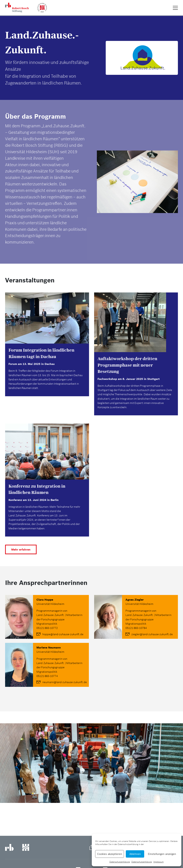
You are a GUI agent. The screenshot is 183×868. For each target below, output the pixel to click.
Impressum (158, 862)
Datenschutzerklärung (120, 862)
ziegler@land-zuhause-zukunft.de (152, 634)
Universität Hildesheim (50, 604)
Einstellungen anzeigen (162, 854)
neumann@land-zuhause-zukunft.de (65, 682)
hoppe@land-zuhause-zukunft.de (63, 634)
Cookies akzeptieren (110, 854)
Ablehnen (135, 854)
